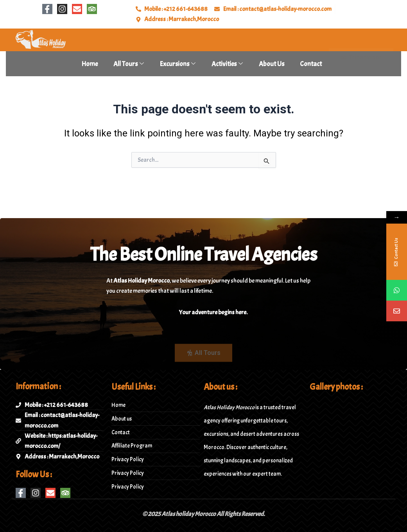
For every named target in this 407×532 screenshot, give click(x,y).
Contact (311, 64)
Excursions (178, 64)
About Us (272, 64)
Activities (227, 64)
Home (90, 64)
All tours (129, 64)
